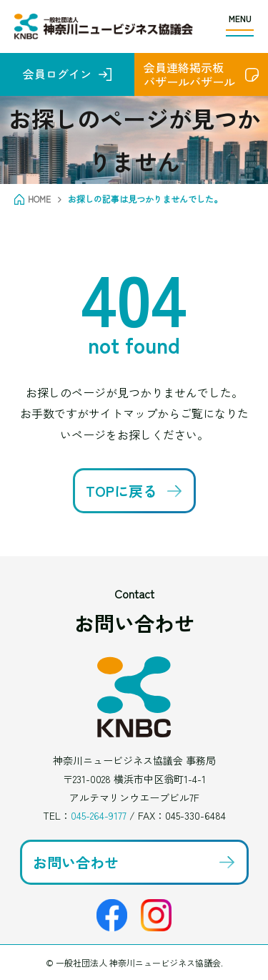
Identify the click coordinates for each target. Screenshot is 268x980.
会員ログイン (57, 74)
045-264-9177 (99, 815)
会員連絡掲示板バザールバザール (189, 74)
